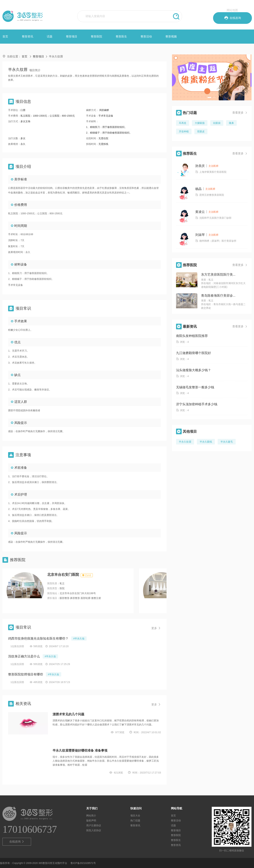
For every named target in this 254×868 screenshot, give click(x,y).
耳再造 (183, 123)
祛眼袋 (217, 123)
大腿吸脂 (200, 123)
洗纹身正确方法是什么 (24, 656)
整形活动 (146, 36)
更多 (156, 628)
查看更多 (240, 113)
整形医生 (121, 36)
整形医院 (96, 36)
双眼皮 (201, 131)
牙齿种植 (184, 131)
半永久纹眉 (185, 442)
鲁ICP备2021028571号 (83, 863)
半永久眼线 (206, 442)
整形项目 (72, 36)
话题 (50, 36)
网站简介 (91, 816)
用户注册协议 (94, 825)
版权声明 (91, 820)
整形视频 (171, 36)
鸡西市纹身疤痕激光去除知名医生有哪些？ (38, 639)
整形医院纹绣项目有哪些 (26, 674)
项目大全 (135, 816)
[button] (209, 97)
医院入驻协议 (94, 830)
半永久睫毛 (227, 442)
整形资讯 (28, 36)
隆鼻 (231, 123)
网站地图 (232, 10)
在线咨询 (17, 842)
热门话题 (135, 820)
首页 (5, 36)
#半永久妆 (79, 639)
